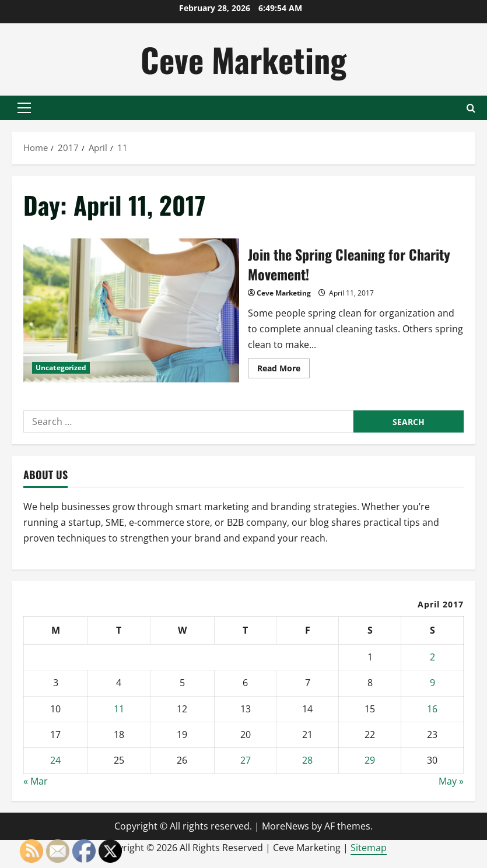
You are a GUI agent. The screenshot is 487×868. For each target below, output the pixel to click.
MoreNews (285, 826)
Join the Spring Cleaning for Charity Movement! (131, 310)
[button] (24, 108)
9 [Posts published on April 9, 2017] (432, 683)
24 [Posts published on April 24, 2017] (55, 760)
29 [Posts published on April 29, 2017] (370, 760)
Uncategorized (61, 368)
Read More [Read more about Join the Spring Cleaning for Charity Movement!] (283, 370)
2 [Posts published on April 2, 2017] (432, 657)
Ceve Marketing (243, 59)
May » (451, 781)
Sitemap (369, 848)
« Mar (36, 781)
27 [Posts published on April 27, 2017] (246, 760)
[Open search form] (471, 108)
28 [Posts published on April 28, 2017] (307, 760)
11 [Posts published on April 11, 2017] (119, 709)
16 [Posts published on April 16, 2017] (432, 709)
